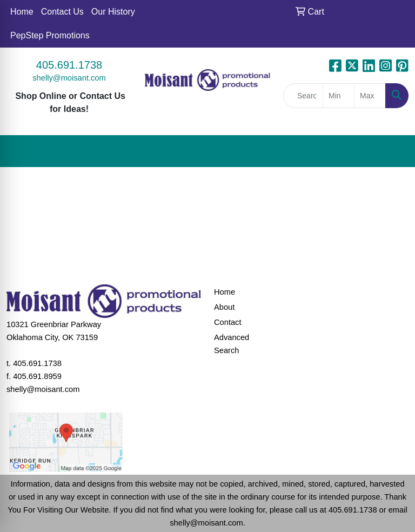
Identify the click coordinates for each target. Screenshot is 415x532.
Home (22, 12)
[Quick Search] (303, 96)
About (224, 307)
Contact (228, 322)
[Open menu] (393, 151)
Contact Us (62, 12)
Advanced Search (232, 344)
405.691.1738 (69, 65)
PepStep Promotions (50, 35)
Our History (113, 12)
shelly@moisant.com (69, 78)
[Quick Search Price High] (370, 96)
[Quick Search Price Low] (339, 96)
